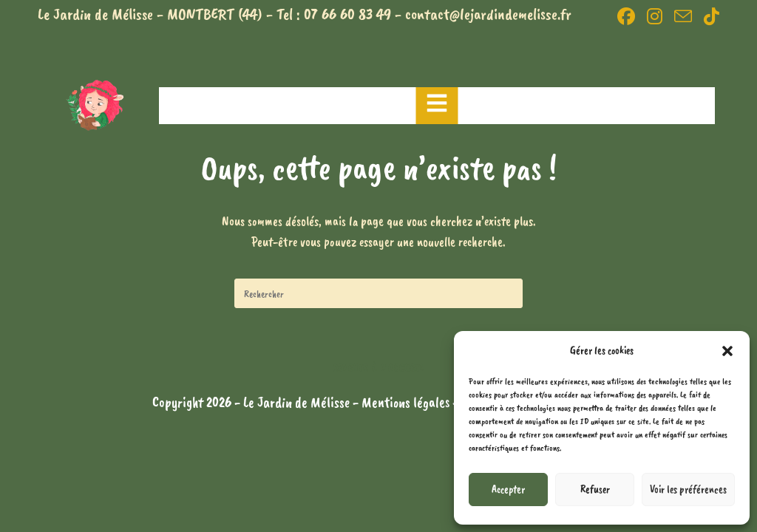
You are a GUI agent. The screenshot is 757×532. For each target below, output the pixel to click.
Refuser (595, 490)
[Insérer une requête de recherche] (378, 293)
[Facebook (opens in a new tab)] (626, 16)
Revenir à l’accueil (379, 368)
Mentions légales (407, 402)
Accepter (508, 490)
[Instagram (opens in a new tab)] (655, 16)
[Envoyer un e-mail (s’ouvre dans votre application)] (683, 16)
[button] (727, 351)
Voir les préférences (688, 490)
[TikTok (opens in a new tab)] (709, 16)
